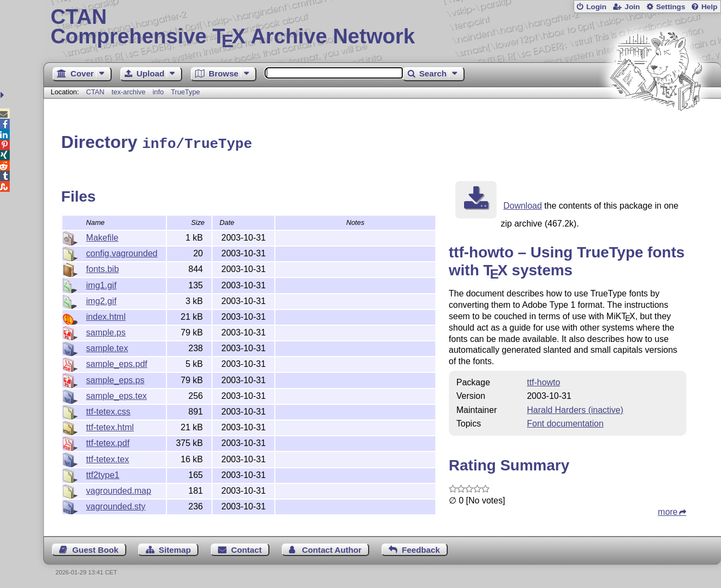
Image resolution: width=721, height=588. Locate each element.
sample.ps (106, 331)
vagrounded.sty (116, 505)
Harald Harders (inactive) (575, 408)
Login (596, 7)
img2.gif (101, 299)
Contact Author (332, 548)
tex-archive (129, 92)
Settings (671, 7)
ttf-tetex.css (108, 410)
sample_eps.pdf (117, 362)
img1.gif (101, 284)
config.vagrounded (122, 252)
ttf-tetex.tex (108, 458)
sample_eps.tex (117, 394)
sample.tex (107, 347)
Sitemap (175, 548)
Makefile (102, 236)
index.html (106, 315)
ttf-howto (543, 381)
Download (522, 204)
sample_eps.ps (115, 379)
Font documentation (565, 422)
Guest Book (95, 548)
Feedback (421, 548)
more (668, 510)
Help (710, 7)
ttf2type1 (103, 473)
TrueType (185, 92)
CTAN (95, 92)
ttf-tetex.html (110, 426)
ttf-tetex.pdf (108, 441)
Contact (246, 548)
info (158, 92)
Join (632, 7)
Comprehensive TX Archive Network (382, 27)
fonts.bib (102, 267)
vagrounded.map (119, 489)
